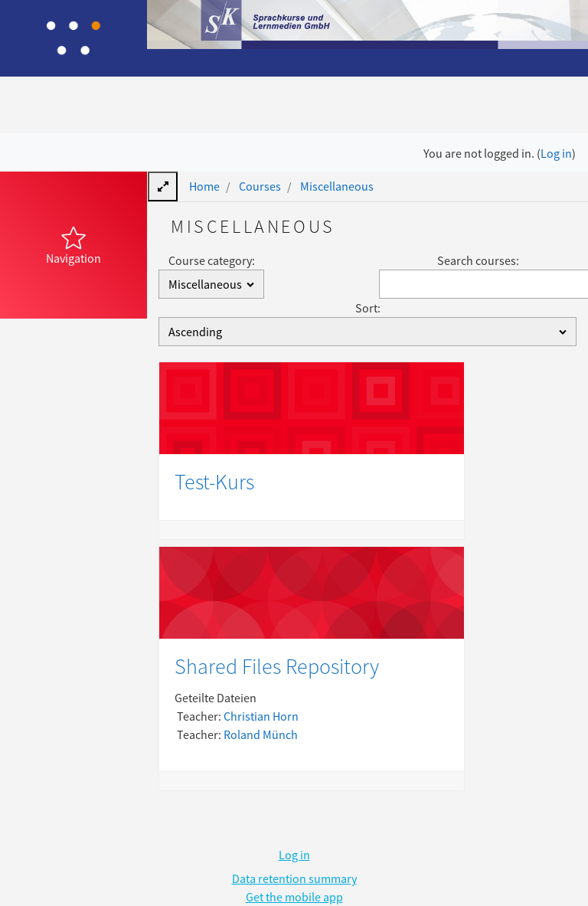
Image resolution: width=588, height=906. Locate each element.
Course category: (212, 260)
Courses (260, 186)
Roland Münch (261, 734)
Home (204, 186)
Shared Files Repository (277, 666)
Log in (556, 153)
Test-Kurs (214, 482)
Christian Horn (261, 716)
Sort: (368, 308)
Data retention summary (294, 878)
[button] (73, 245)
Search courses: (478, 260)
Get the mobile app (294, 897)
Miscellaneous (337, 186)
